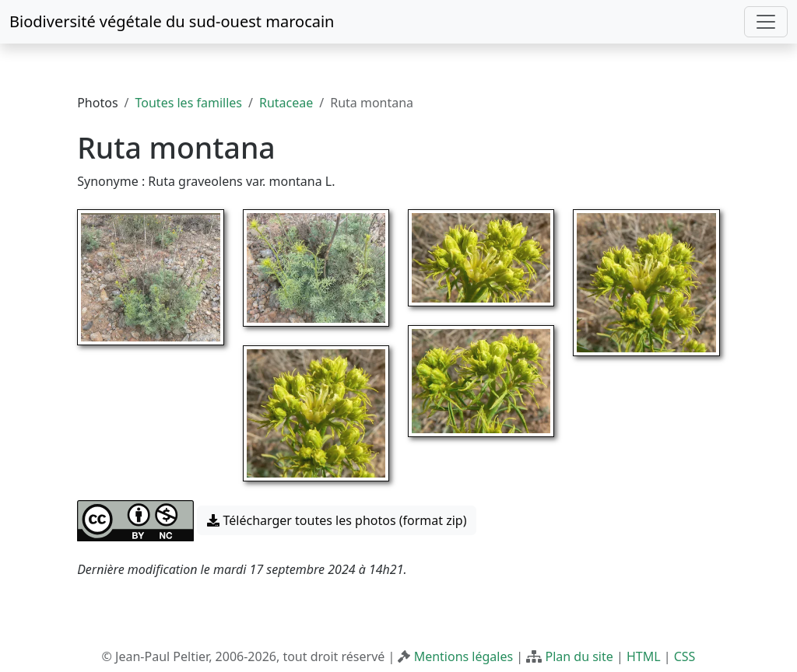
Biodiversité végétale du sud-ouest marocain (172, 21)
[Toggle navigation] (766, 22)
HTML (644, 656)
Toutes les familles (189, 103)
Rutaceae (286, 103)
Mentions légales (464, 656)
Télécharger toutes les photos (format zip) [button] (337, 520)
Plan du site (579, 656)
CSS (685, 656)
